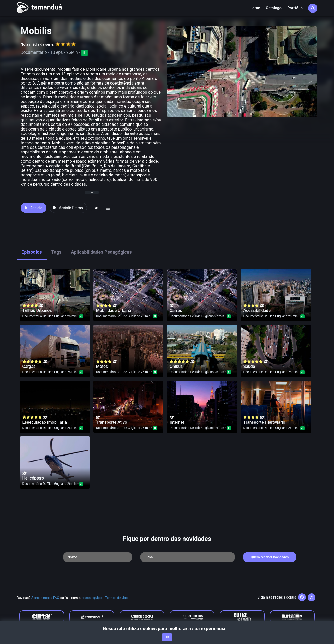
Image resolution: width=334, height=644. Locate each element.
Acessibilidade (257, 311)
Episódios (32, 252)
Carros (176, 311)
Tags (56, 252)
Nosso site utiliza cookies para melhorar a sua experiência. (167, 628)
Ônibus (176, 366)
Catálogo (274, 8)
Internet (177, 422)
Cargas (29, 366)
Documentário (32, 316)
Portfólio (295, 8)
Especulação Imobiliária (45, 422)
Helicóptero (33, 478)
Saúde (249, 366)
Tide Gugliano (57, 316)
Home (255, 8)
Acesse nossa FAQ (45, 598)
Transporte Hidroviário (264, 422)
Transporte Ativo (112, 422)
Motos (102, 366)
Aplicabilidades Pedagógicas (101, 252)
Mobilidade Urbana (114, 311)
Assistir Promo (68, 208)
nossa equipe (91, 598)
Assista (34, 208)
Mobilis (36, 31)
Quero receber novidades (270, 557)
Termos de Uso (116, 598)
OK (167, 637)
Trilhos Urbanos (37, 311)
